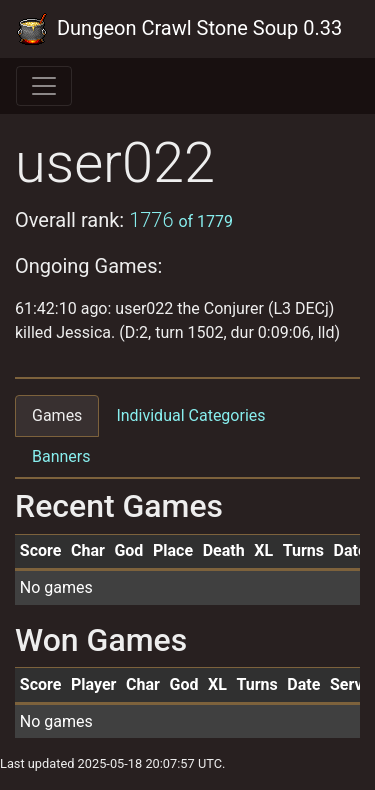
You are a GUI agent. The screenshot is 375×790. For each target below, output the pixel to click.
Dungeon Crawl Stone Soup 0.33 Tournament (179, 29)
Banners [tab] (61, 456)
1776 (181, 220)
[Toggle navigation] (44, 86)
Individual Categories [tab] (190, 415)
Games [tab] (57, 415)
